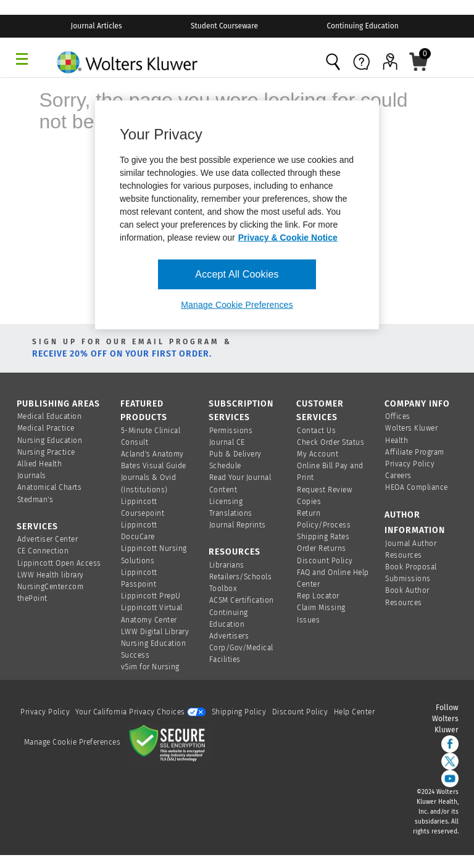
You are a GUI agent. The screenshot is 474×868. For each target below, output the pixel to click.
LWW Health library (51, 575)
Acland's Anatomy (152, 454)
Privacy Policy (410, 464)
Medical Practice (46, 428)
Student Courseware (224, 26)
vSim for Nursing (150, 667)
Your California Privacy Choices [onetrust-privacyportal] (140, 712)
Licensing (226, 502)
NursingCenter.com (51, 587)
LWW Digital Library (155, 632)
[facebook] (450, 744)
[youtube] (450, 779)
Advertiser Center (48, 539)
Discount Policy (325, 561)
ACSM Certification (242, 600)
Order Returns (322, 548)
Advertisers (229, 636)
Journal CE (227, 442)
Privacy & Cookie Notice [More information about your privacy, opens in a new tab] (288, 238)
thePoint (32, 598)
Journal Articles (97, 26)
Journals (32, 476)
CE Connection (43, 551)
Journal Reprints (238, 525)
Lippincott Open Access (59, 563)
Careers (398, 476)
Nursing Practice (46, 452)
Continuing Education (362, 26)
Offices (398, 416)
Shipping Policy (239, 712)
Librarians (227, 565)
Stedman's (35, 500)
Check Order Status (331, 442)
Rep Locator (318, 596)
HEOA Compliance (417, 487)
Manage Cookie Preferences (73, 742)
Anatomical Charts (50, 487)
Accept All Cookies (237, 274)
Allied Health (40, 464)
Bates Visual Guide (154, 466)
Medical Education (50, 416)
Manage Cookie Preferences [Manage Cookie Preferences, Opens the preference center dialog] (237, 305)
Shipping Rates (323, 537)
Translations (231, 513)
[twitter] (450, 761)
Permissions (231, 431)
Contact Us (316, 431)
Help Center (355, 712)
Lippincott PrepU (151, 596)
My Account (318, 454)
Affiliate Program (415, 452)
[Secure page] (170, 742)
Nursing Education (50, 440)
